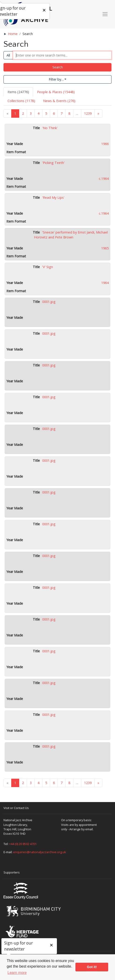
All (8, 55)
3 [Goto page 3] (31, 113)
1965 (105, 248)
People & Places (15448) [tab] (56, 92)
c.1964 (104, 179)
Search (58, 67)
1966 (105, 144)
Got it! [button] (92, 967)
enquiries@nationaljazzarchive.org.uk (40, 852)
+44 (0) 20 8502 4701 (23, 844)
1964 (105, 283)
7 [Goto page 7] (62, 113)
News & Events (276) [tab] (59, 101)
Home (13, 34)
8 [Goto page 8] (69, 113)
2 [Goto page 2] (23, 113)
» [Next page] (98, 113)
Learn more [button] (17, 973)
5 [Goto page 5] (46, 113)
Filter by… (56, 79)
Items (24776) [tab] (18, 92)
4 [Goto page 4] (38, 113)
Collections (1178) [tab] (21, 101)
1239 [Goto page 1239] (88, 113)
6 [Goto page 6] (54, 113)
